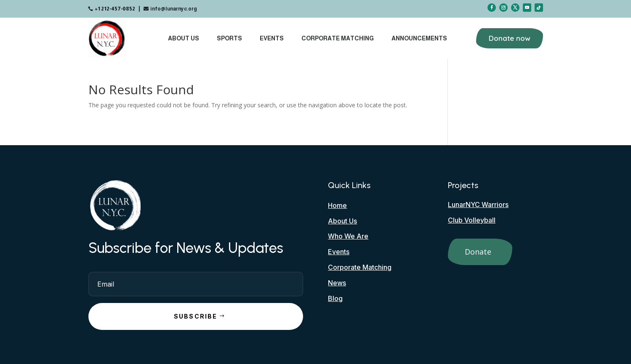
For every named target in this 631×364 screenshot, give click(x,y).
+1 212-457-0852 (115, 9)
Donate (478, 252)
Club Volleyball (472, 220)
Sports (229, 38)
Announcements (419, 38)
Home (337, 205)
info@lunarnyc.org (174, 9)
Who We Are (348, 236)
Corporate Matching (338, 38)
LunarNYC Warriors (478, 205)
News (337, 283)
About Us (184, 38)
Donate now (510, 38)
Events (272, 38)
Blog (335, 298)
